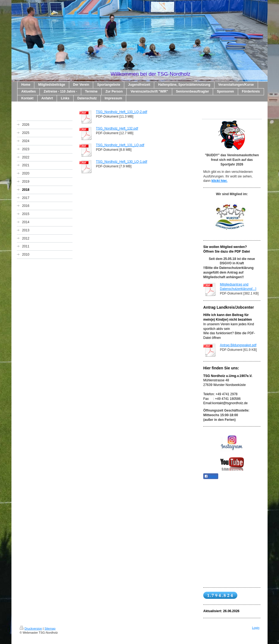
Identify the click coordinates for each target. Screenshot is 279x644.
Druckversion (31, 628)
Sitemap (50, 628)
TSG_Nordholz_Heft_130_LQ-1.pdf (122, 162)
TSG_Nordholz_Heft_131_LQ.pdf (120, 145)
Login (256, 628)
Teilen (211, 476)
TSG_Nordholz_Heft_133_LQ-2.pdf (122, 112)
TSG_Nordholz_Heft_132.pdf (117, 128)
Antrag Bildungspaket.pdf (238, 345)
